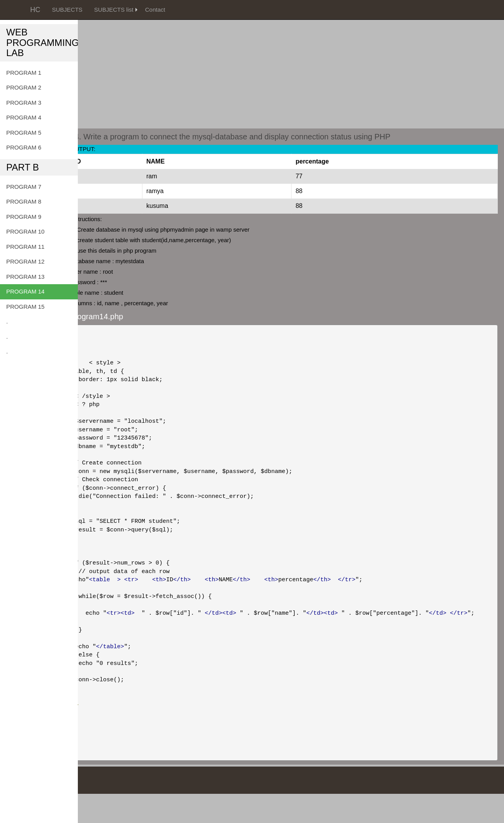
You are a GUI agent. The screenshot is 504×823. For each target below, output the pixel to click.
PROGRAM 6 (24, 147)
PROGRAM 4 (24, 117)
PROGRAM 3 (24, 103)
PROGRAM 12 (25, 261)
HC (35, 10)
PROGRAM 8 (24, 201)
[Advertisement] (252, 55)
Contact (155, 10)
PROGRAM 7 (24, 187)
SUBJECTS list (114, 10)
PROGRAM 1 (24, 73)
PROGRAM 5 (24, 133)
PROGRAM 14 (25, 291)
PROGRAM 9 (24, 217)
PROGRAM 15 (25, 307)
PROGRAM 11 (25, 247)
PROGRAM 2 (24, 87)
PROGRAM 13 (25, 277)
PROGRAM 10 (25, 231)
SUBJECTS (67, 10)
